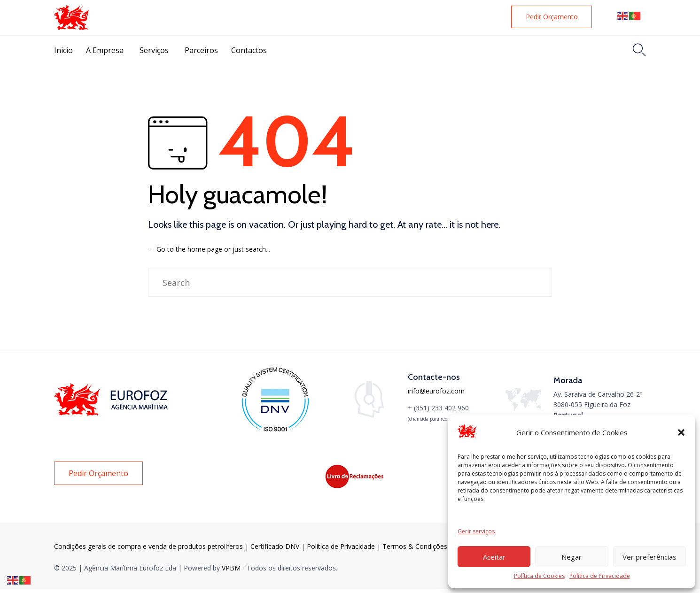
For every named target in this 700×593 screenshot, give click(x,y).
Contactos (249, 50)
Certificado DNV (276, 546)
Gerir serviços (476, 531)
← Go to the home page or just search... (209, 249)
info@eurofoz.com (436, 391)
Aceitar (494, 557)
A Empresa (105, 50)
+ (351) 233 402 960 (438, 408)
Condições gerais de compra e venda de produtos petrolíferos (148, 546)
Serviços (154, 50)
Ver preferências (649, 557)
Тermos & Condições (415, 546)
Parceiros (201, 50)
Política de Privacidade (600, 576)
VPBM (231, 568)
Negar (572, 557)
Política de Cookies (539, 576)
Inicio (63, 50)
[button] (681, 432)
